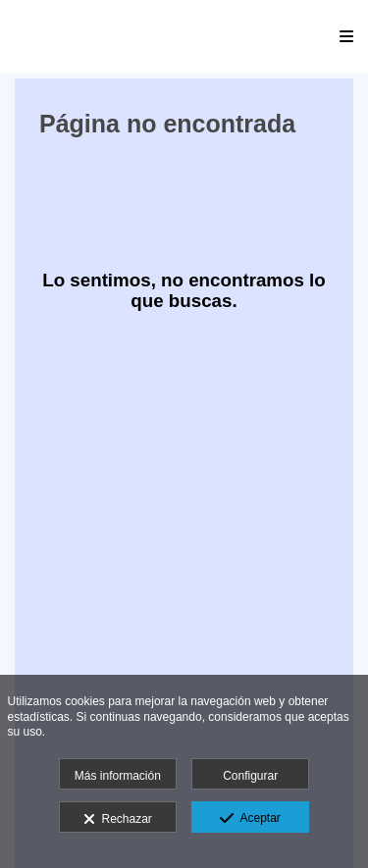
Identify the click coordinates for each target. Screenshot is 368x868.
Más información (118, 776)
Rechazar (118, 820)
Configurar (250, 776)
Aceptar (250, 819)
